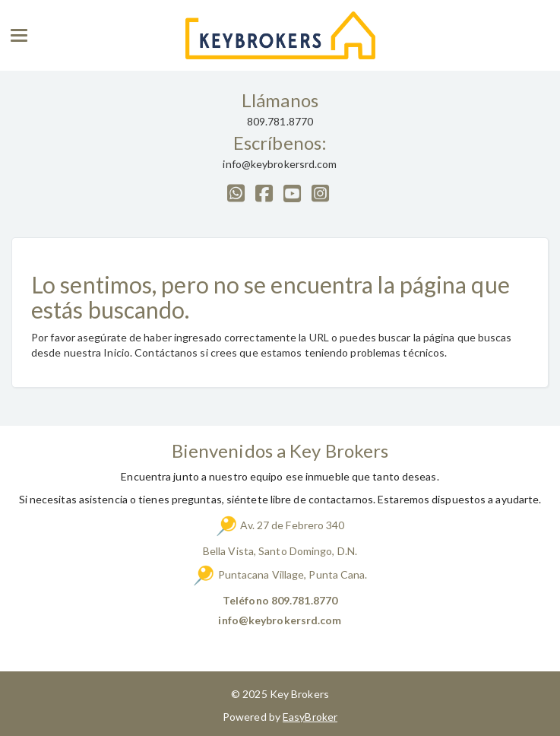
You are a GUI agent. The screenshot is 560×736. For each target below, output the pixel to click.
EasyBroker (310, 717)
